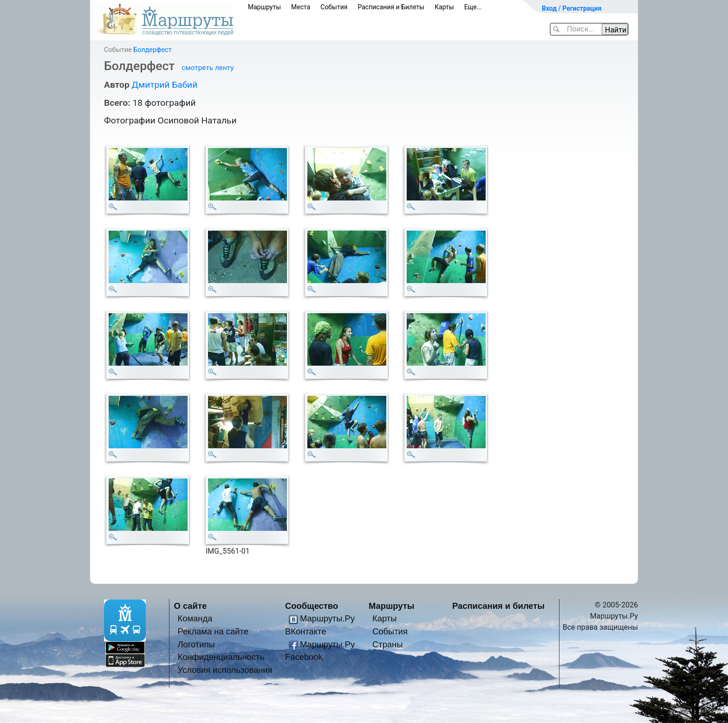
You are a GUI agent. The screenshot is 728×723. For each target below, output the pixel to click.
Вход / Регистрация (572, 8)
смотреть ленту (208, 68)
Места (301, 7)
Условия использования (225, 670)
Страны (388, 644)
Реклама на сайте (213, 631)
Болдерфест (152, 50)
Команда (195, 618)
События (334, 7)
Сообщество (312, 606)
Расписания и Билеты (391, 7)
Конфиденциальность (221, 657)
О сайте (191, 606)
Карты (444, 7)
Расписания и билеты (498, 606)
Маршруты (264, 7)
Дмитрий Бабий (164, 85)
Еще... (473, 7)
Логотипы (196, 644)
